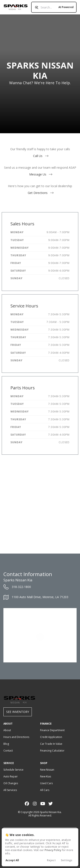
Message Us (40, 174)
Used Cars (46, 783)
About (7, 730)
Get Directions (40, 193)
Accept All (12, 860)
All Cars (45, 790)
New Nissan (47, 770)
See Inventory (18, 712)
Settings (67, 860)
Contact (8, 751)
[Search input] (54, 7)
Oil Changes (11, 783)
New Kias (46, 776)
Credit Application (51, 737)
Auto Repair (11, 776)
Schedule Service (13, 770)
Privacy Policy (53, 850)
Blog (6, 744)
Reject (51, 860)
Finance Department (52, 730)
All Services (10, 790)
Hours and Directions (16, 737)
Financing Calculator (52, 751)
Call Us (40, 156)
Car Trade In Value (51, 744)
